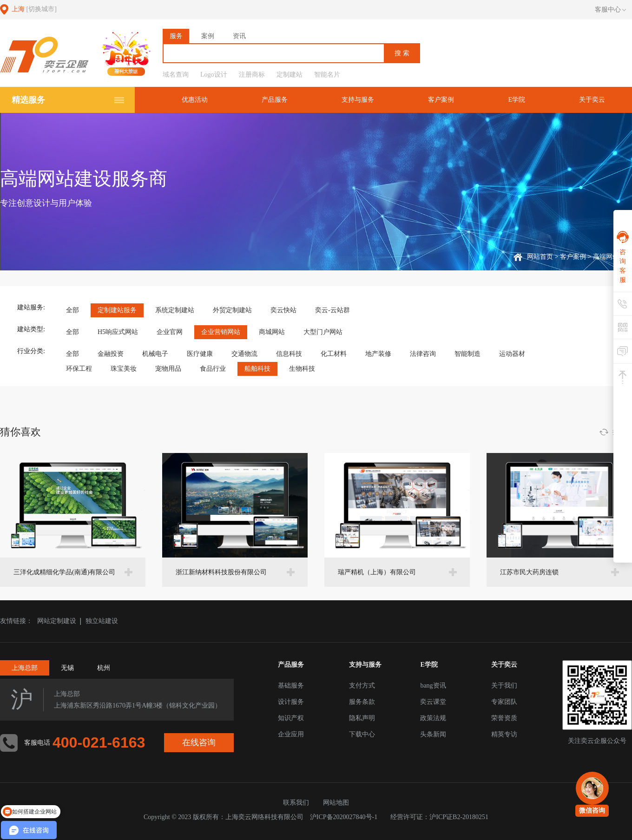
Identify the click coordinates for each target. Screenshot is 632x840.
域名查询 (176, 75)
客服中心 (610, 10)
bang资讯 (433, 686)
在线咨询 (199, 742)
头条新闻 (433, 734)
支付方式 (362, 686)
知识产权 (291, 718)
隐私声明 (362, 718)
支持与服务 (358, 100)
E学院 (517, 100)
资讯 (239, 36)
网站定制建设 (57, 621)
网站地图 (336, 803)
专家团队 (504, 702)
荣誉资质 (504, 718)
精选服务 (28, 100)
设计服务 (291, 702)
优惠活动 (195, 100)
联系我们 (296, 803)
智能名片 (327, 75)
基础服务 (291, 686)
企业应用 (291, 734)
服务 (176, 36)
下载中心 (362, 734)
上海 (34, 9)
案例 (208, 36)
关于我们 (504, 686)
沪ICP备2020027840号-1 (344, 817)
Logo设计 (214, 75)
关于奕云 (592, 100)
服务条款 (362, 702)
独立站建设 (102, 621)
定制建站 (290, 75)
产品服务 (275, 100)
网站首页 (540, 257)
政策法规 (433, 718)
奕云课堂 (433, 702)
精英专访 (504, 734)
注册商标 (252, 75)
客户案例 (441, 100)
